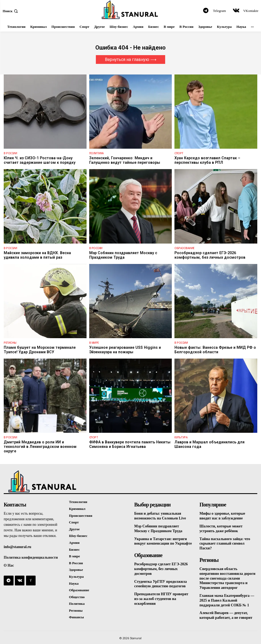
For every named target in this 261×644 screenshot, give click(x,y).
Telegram (219, 11)
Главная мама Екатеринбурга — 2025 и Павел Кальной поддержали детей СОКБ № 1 (227, 593)
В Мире (94, 342)
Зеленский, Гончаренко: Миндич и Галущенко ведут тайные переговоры (124, 160)
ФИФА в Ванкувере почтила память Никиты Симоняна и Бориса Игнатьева (129, 444)
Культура (181, 437)
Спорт (179, 153)
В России (10, 153)
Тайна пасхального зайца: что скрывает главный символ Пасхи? (225, 538)
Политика (96, 153)
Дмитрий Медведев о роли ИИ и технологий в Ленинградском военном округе (44, 444)
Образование (184, 248)
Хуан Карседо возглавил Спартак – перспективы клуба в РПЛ (207, 160)
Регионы (10, 342)
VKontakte (251, 11)
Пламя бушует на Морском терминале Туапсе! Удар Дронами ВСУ (39, 349)
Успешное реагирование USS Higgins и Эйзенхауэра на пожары (125, 349)
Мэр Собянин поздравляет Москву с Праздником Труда (122, 255)
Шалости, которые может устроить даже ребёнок (221, 523)
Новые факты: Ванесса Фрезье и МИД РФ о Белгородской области (214, 349)
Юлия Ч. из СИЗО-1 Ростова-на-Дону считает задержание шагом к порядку (45, 160)
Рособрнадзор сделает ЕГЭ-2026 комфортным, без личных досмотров (209, 255)
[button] (11, 11)
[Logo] (130, 10)
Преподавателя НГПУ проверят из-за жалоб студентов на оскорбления (161, 592)
